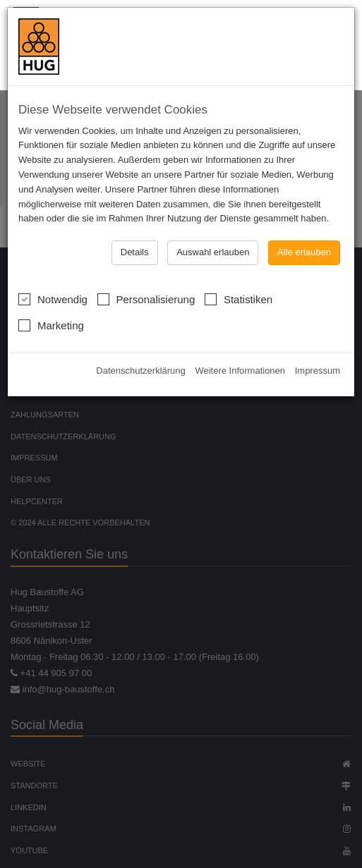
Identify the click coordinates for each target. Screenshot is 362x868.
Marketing (51, 304)
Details (135, 232)
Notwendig (53, 278)
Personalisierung (146, 278)
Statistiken (239, 278)
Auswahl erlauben (213, 232)
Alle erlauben (304, 232)
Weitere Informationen (240, 351)
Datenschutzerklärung (140, 351)
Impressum (318, 351)
